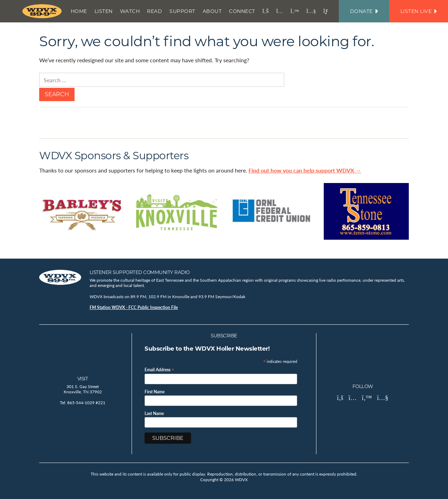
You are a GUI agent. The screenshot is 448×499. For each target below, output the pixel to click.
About (212, 11)
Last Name (154, 414)
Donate (364, 11)
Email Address (159, 369)
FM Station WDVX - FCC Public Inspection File (134, 307)
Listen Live (419, 11)
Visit (83, 379)
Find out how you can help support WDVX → (305, 170)
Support (182, 11)
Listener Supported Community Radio (140, 272)
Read (155, 11)
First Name (155, 392)
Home (79, 11)
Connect (242, 11)
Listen (104, 11)
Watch (130, 11)
